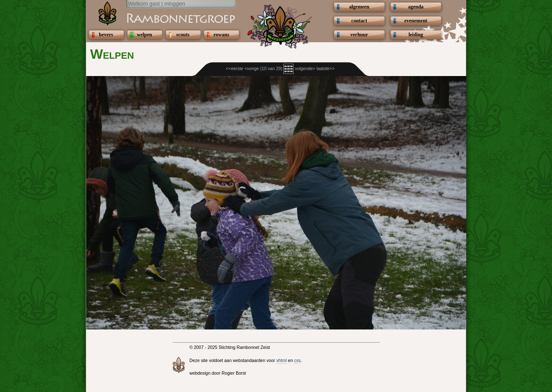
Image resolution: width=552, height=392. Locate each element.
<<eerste (235, 69)
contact (359, 21)
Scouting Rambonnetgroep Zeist (160, 18)
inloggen (175, 4)
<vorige (252, 69)
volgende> (305, 69)
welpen (144, 35)
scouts (183, 35)
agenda (416, 7)
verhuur (359, 35)
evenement (416, 21)
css (297, 361)
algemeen (359, 7)
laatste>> (325, 69)
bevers (106, 35)
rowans (221, 35)
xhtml (281, 361)
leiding (416, 35)
